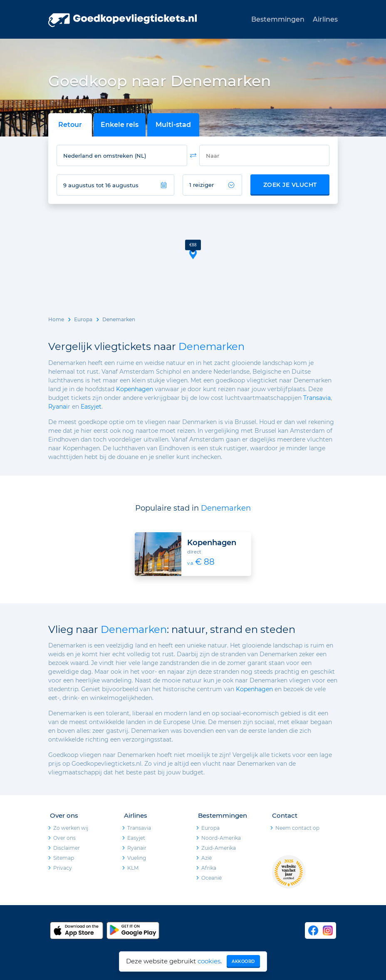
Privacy (63, 868)
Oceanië (212, 878)
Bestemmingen (278, 19)
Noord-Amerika (221, 838)
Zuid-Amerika (219, 848)
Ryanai (58, 407)
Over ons (64, 838)
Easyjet (91, 407)
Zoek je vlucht (290, 185)
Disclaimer (67, 848)
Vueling (137, 858)
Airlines (325, 19)
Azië (207, 858)
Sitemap (64, 858)
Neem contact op (297, 828)
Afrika (209, 868)
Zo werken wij (71, 828)
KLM (133, 868)
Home (56, 319)
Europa (83, 319)
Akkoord (243, 961)
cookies (209, 961)
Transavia (317, 398)
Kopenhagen (135, 389)
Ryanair (137, 848)
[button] (193, 249)
